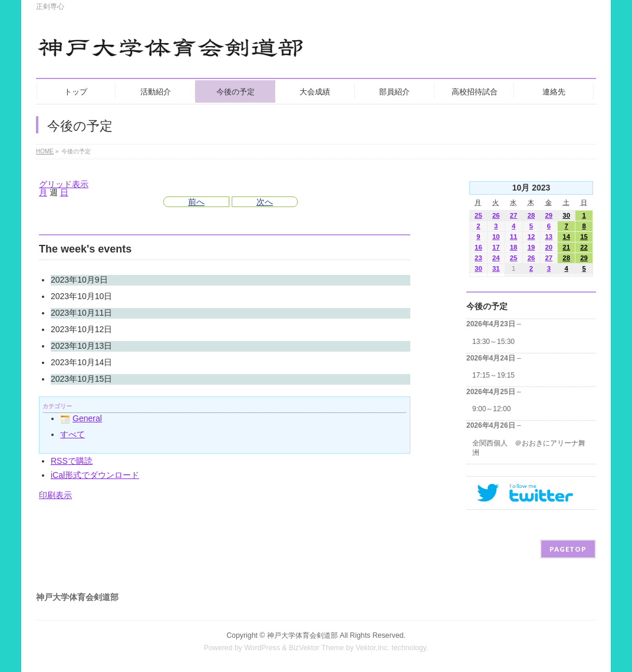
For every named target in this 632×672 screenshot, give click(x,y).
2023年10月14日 (81, 362)
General (81, 418)
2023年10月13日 (81, 346)
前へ (196, 202)
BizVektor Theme (317, 648)
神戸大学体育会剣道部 (302, 635)
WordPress (262, 648)
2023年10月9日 (79, 280)
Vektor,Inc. (373, 648)
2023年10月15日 (81, 379)
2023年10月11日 (81, 313)
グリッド (64, 184)
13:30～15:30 (493, 342)
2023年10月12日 (81, 329)
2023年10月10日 (81, 296)
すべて (73, 434)
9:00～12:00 (491, 409)
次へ (265, 202)
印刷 (55, 495)
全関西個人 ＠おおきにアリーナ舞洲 (529, 448)
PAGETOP (568, 549)
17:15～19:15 (493, 375)
